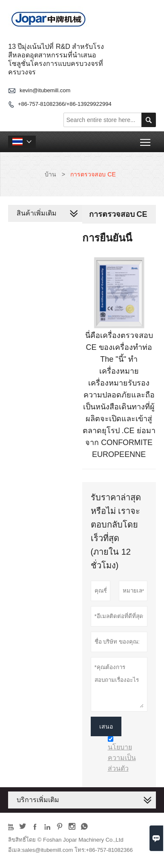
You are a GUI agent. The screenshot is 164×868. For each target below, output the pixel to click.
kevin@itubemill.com (45, 90)
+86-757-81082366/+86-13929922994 (65, 104)
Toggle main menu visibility (146, 139)
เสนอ (106, 726)
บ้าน (50, 174)
